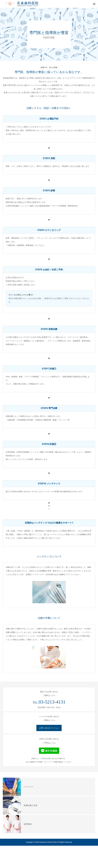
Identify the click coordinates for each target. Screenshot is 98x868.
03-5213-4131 (52, 702)
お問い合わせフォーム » (49, 728)
